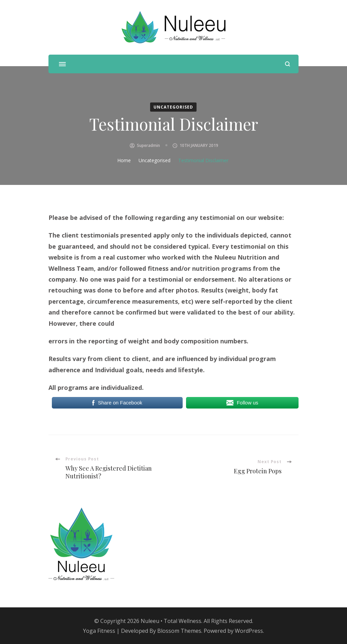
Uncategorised (173, 107)
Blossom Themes (179, 631)
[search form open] (288, 64)
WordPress (249, 631)
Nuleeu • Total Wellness (171, 621)
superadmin (148, 145)
